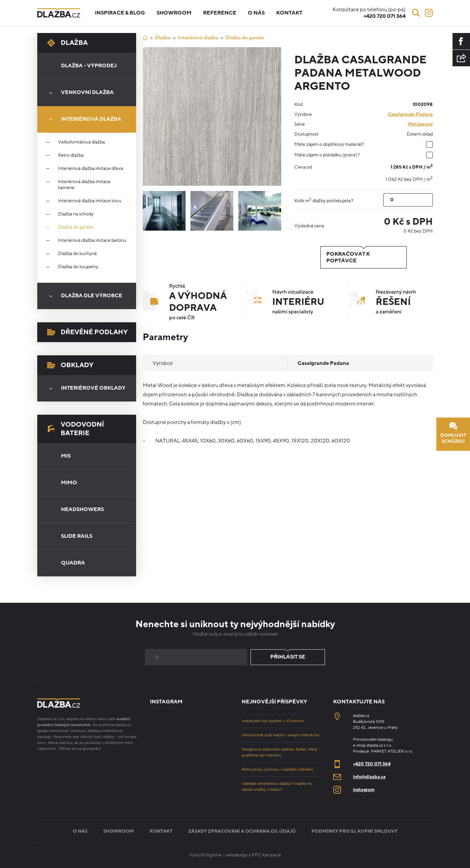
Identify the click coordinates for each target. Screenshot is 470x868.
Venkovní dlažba (79, 93)
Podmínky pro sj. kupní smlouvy (354, 831)
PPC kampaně (266, 855)
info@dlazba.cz (369, 777)
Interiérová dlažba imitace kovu (90, 201)
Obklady (70, 365)
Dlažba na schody (76, 214)
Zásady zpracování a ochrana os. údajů (242, 831)
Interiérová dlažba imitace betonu (92, 241)
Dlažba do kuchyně (77, 254)
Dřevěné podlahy (87, 332)
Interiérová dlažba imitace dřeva (90, 169)
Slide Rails (77, 536)
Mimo (69, 483)
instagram (364, 790)
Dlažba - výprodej (89, 66)
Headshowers (82, 509)
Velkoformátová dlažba (81, 142)
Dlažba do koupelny (78, 267)
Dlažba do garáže (76, 227)
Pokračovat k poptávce (364, 257)
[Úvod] (145, 38)
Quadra (73, 563)
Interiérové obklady (85, 388)
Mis (66, 456)
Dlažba (67, 43)
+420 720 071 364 (372, 764)
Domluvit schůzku (453, 433)
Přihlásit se (288, 657)
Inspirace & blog (120, 13)
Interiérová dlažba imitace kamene (84, 185)
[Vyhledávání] (416, 13)
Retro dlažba (71, 155)
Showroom (174, 13)
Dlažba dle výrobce (83, 296)
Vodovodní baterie (76, 429)
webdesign (236, 855)
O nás (256, 13)
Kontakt (289, 13)
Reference (220, 13)
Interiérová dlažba (83, 119)
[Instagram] (429, 13)
